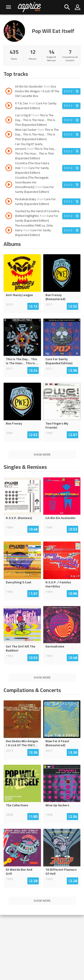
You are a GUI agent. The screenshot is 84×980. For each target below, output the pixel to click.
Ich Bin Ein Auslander (61, 518)
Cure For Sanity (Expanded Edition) (36, 106)
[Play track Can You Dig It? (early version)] (9, 152)
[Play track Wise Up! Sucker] (9, 135)
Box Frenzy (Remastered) (55, 297)
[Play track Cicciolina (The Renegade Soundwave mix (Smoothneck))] (9, 185)
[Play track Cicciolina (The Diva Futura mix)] (9, 169)
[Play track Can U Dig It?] (9, 121)
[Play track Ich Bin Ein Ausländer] (9, 92)
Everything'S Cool (18, 582)
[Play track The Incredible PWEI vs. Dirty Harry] (9, 231)
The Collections (17, 805)
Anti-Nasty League (19, 295)
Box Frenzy (14, 423)
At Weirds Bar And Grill (19, 872)
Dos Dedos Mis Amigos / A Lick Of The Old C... (22, 743)
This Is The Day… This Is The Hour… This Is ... (22, 361)
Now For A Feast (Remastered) (57, 743)
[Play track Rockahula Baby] (9, 202)
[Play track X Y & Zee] (9, 106)
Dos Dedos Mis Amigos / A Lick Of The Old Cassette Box (37, 91)
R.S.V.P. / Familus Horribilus (58, 584)
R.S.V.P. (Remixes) (19, 518)
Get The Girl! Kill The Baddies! (21, 648)
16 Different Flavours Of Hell (61, 872)
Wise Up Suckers (57, 805)
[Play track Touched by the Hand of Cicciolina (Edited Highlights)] (9, 216)
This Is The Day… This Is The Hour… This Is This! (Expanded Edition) (35, 120)
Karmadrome (55, 646)
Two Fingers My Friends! (57, 425)
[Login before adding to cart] (71, 91)
